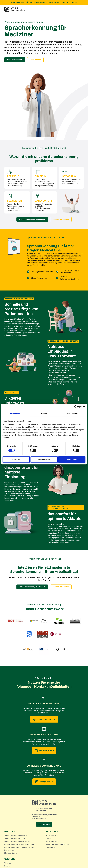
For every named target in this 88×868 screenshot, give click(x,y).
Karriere (7, 866)
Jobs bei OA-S (44, 824)
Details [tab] (44, 413)
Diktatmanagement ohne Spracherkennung (20, 847)
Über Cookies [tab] (73, 413)
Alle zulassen (72, 459)
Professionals (51, 847)
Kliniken (49, 838)
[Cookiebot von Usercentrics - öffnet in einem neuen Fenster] (76, 407)
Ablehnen (16, 459)
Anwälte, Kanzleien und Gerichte (57, 844)
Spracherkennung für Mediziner (16, 836)
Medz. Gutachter (52, 841)
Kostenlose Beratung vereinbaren (32, 219)
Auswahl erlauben (44, 459)
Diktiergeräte (9, 850)
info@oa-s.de (41, 810)
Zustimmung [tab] (15, 413)
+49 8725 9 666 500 (44, 808)
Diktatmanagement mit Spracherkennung (19, 844)
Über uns (8, 863)
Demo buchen (35, 60)
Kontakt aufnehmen (15, 60)
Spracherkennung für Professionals (17, 841)
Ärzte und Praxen (52, 836)
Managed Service (11, 853)
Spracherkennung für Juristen (15, 838)
